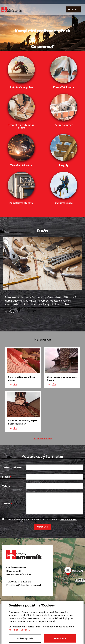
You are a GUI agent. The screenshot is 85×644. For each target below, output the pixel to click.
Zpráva (6, 536)
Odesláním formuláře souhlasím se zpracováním (41, 552)
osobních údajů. (68, 552)
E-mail (6, 509)
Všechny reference (43, 471)
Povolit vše (60, 638)
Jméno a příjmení (12, 500)
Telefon (7, 519)
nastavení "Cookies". (19, 630)
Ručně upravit (25, 638)
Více (9, 345)
